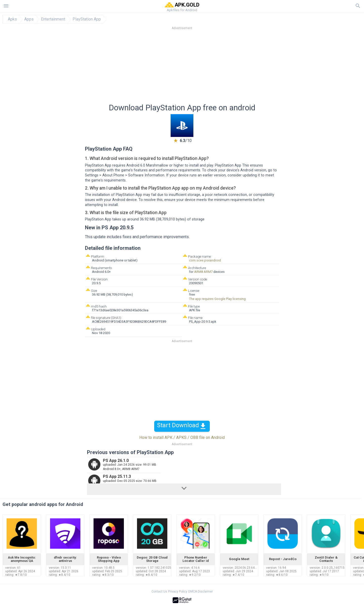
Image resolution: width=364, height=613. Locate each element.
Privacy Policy (178, 591)
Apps (29, 19)
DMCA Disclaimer (201, 591)
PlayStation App (87, 19)
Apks (12, 19)
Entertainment (53, 19)
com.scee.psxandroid (205, 260)
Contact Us (159, 591)
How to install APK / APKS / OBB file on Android (182, 437)
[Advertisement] (213, 68)
